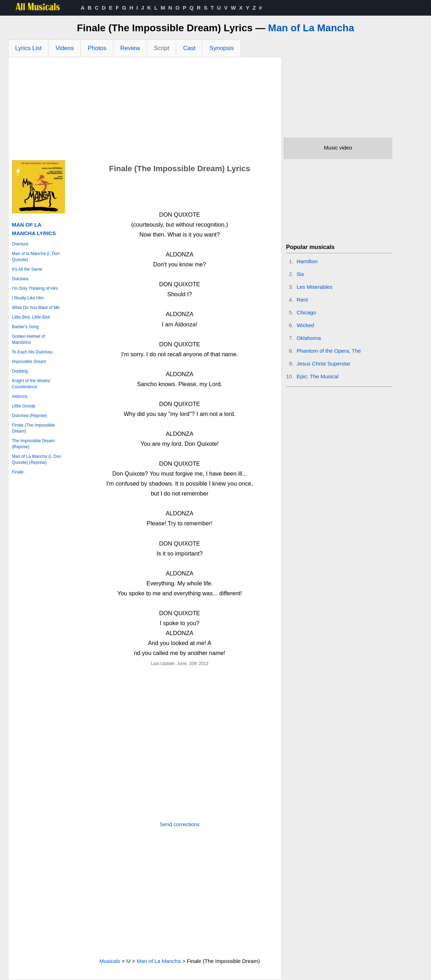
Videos (65, 48)
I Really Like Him (28, 298)
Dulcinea (20, 279)
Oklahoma (309, 338)
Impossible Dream (29, 362)
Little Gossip (24, 406)
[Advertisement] (145, 110)
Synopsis (222, 48)
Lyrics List (29, 48)
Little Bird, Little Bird (31, 317)
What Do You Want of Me (36, 308)
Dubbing (20, 371)
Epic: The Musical (317, 376)
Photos (97, 48)
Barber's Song (26, 327)
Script (162, 48)
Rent (302, 300)
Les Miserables (314, 287)
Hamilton (307, 261)
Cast (189, 48)
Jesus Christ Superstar (324, 364)
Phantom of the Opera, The (329, 351)
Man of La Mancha (311, 28)
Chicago (306, 312)
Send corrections (180, 824)
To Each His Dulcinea (32, 352)
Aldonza (20, 396)
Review (130, 48)
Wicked (305, 325)
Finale (18, 472)
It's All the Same (27, 269)
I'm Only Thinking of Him (35, 288)
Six (300, 274)
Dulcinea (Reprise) (30, 416)
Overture (20, 244)
